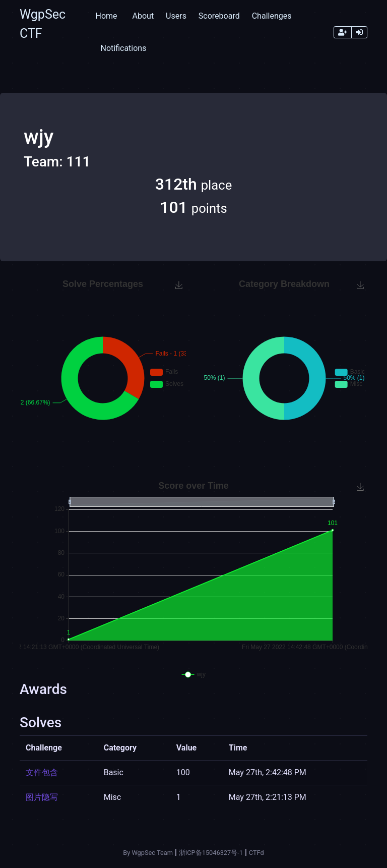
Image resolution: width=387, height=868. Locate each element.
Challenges (272, 16)
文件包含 (42, 772)
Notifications (123, 48)
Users (176, 16)
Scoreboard (219, 16)
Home (106, 16)
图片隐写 (42, 797)
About (143, 16)
